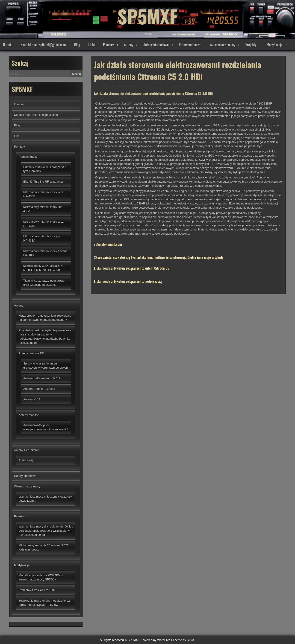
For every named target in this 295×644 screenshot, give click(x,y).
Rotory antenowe (190, 45)
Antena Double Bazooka (39, 389)
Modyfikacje (275, 45)
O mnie (8, 45)
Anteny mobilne (29, 415)
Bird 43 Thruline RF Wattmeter (43, 182)
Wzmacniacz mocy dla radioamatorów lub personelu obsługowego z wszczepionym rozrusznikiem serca (46, 531)
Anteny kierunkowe (156, 45)
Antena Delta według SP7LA (42, 378)
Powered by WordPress (156, 640)
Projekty (251, 45)
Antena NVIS (32, 399)
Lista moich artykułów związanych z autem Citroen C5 (132, 269)
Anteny (129, 45)
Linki (91, 45)
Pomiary (108, 45)
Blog (77, 45)
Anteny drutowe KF (31, 353)
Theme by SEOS (184, 640)
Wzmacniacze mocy (222, 45)
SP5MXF (147, 16)
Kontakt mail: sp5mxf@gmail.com (43, 45)
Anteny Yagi (27, 460)
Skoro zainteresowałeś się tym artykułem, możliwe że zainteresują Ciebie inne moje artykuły (159, 259)
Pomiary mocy (28, 157)
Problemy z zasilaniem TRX (37, 590)
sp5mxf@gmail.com (108, 245)
